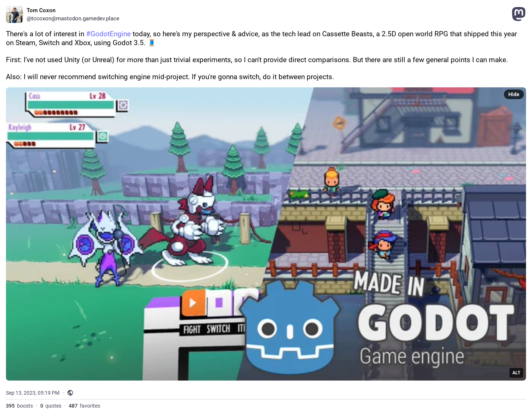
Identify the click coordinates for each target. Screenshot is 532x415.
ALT (516, 373)
